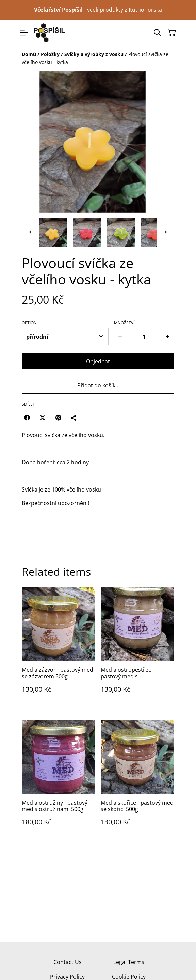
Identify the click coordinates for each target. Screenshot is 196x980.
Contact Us (68, 962)
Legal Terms (129, 962)
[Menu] (24, 33)
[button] (53, 232)
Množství (124, 323)
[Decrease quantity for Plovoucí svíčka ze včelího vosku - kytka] (120, 337)
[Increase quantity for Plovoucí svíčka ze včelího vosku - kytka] (168, 337)
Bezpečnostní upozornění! (55, 503)
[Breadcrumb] (98, 58)
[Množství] (144, 337)
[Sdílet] (74, 418)
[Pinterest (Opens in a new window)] (58, 418)
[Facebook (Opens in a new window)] (27, 418)
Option (29, 323)
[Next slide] (166, 232)
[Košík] (172, 33)
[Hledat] (157, 33)
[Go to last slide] (30, 232)
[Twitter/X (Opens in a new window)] (43, 418)
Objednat (98, 361)
